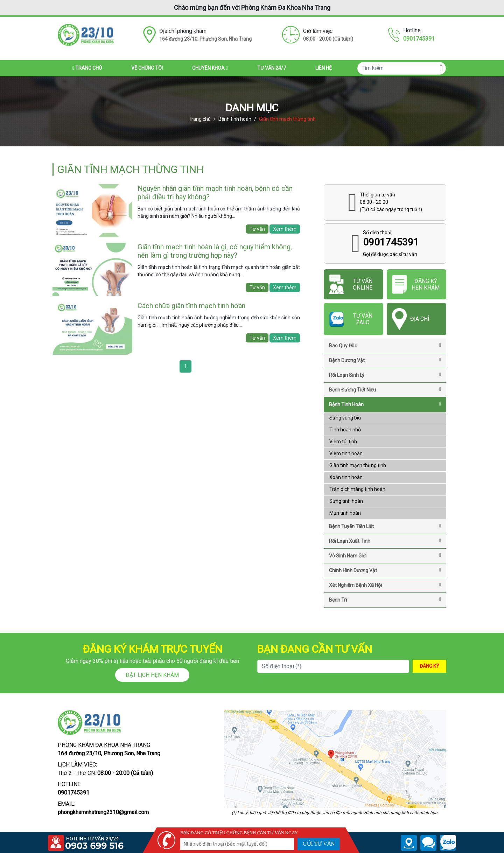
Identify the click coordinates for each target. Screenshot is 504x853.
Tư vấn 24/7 (272, 68)
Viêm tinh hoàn (346, 453)
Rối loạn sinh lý (385, 375)
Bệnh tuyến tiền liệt (385, 526)
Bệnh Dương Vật (385, 360)
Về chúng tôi (147, 68)
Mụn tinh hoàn (345, 513)
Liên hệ (324, 68)
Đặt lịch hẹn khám (152, 675)
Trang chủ (87, 68)
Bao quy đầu (385, 346)
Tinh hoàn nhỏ (345, 430)
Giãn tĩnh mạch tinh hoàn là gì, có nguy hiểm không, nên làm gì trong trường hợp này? (215, 251)
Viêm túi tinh (343, 442)
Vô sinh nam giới (385, 556)
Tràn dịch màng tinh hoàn (357, 489)
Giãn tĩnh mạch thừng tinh (358, 465)
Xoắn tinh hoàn (346, 477)
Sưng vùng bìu (345, 418)
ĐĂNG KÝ (429, 666)
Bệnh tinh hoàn (235, 119)
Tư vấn (257, 229)
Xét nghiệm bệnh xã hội (385, 585)
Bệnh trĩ (385, 600)
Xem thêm (285, 229)
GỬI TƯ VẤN (319, 844)
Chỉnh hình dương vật (385, 570)
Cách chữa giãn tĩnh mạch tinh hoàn (191, 306)
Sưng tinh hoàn (346, 501)
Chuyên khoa (210, 68)
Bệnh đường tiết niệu (385, 390)
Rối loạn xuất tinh (385, 541)
